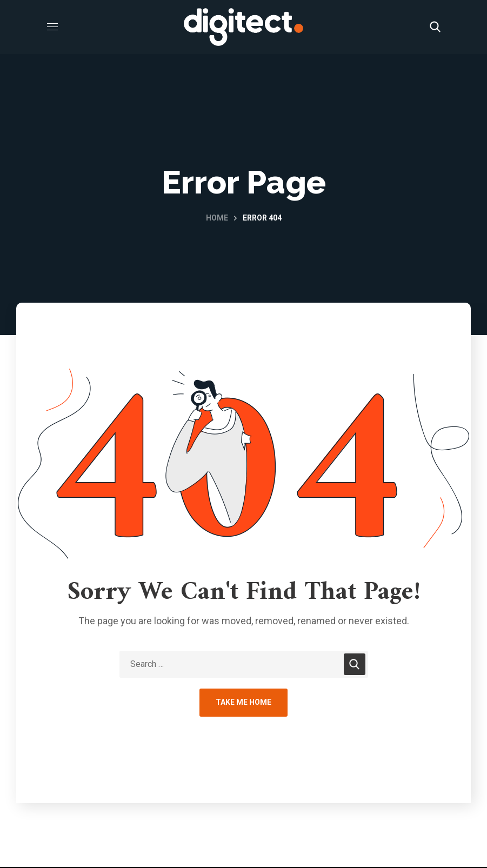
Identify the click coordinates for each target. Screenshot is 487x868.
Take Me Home (243, 702)
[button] (435, 27)
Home (217, 218)
